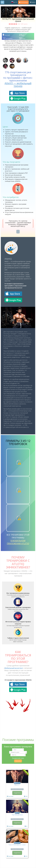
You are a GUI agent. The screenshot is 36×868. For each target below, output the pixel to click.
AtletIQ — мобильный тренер (18, 85)
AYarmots (18, 783)
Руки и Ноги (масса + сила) (17, 845)
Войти (33, 2)
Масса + (17, 785)
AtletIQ (8, 259)
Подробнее (17, 793)
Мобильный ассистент (14, 668)
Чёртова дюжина (17, 815)
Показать (18, 761)
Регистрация (23, 2)
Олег (18, 813)
